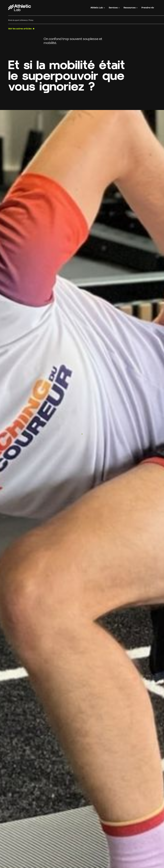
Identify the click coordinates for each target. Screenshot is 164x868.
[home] (20, 8)
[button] (98, 8)
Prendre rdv (148, 8)
